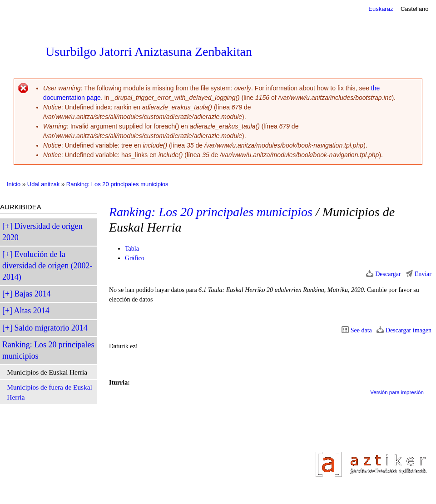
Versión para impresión (397, 392)
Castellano (414, 9)
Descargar (388, 274)
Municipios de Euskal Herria (47, 372)
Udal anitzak (44, 184)
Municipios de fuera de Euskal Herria (49, 392)
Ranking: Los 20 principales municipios (117, 184)
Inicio (14, 184)
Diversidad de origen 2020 (42, 232)
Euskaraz (381, 9)
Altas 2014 (32, 311)
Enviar (423, 274)
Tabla (132, 249)
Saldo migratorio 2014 (51, 328)
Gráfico (135, 258)
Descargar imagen (409, 330)
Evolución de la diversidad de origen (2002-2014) (47, 266)
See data (361, 330)
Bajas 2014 (33, 294)
